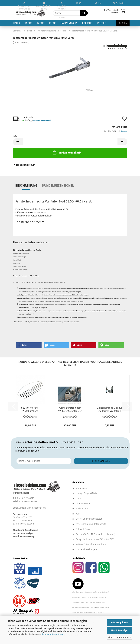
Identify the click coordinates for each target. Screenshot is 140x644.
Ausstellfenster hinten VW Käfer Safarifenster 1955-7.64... (70, 410)
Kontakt (80, 498)
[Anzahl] (70, 142)
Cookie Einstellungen (86, 550)
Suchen (123, 23)
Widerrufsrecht (83, 504)
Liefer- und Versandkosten (89, 519)
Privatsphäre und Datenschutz (91, 524)
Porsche (87, 23)
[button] (18, 142)
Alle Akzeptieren (119, 623)
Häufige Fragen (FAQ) (86, 493)
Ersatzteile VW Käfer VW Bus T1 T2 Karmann (62, 4)
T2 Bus (40, 23)
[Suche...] (84, 13)
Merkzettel (119, 3)
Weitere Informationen (119, 637)
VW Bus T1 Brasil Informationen (91, 544)
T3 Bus (52, 23)
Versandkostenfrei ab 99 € (44, 4)
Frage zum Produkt (26, 165)
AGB (78, 514)
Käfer (17, 23)
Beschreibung (26, 185)
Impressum (81, 488)
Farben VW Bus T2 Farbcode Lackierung (95, 534)
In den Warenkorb (66, 152)
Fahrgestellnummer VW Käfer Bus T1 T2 (95, 539)
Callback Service (84, 529)
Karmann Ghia (69, 23)
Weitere (101, 23)
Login (99, 3)
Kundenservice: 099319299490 (24, 4)
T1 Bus (28, 23)
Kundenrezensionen (58, 185)
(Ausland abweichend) (42, 121)
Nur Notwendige (119, 630)
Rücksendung (82, 509)
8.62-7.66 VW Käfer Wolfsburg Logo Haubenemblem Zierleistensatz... (30, 410)
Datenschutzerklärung (53, 634)
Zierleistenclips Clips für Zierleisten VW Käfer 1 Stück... (110, 410)
